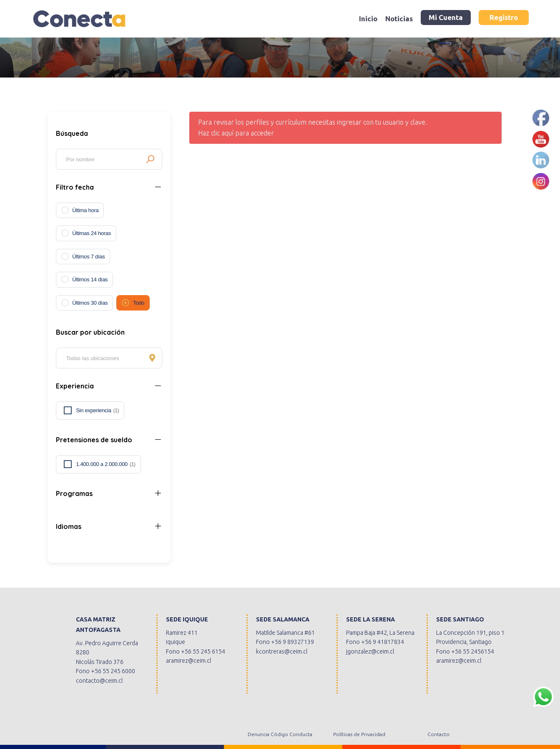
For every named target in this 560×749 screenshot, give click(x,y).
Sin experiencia (97, 411)
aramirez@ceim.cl (188, 661)
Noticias (399, 19)
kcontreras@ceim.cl (282, 651)
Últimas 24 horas (92, 233)
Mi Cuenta (446, 17)
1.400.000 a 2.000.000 (106, 464)
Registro (504, 17)
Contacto (438, 734)
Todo (139, 303)
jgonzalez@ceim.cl (370, 651)
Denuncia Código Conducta (280, 734)
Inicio (368, 19)
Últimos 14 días (90, 279)
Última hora (85, 210)
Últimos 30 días (90, 303)
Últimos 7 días (88, 257)
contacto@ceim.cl (99, 681)
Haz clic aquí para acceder (236, 133)
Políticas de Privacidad (359, 734)
